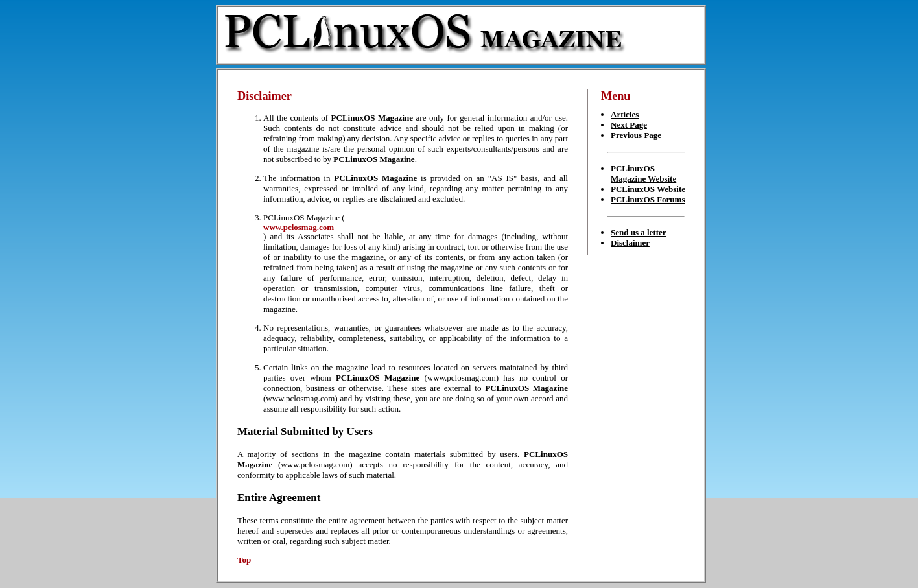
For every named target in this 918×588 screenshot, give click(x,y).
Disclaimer (630, 243)
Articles (625, 114)
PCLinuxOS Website (648, 189)
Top (244, 560)
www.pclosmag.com (299, 227)
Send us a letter (639, 232)
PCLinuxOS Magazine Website (643, 173)
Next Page (629, 125)
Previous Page (636, 135)
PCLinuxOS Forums (648, 199)
